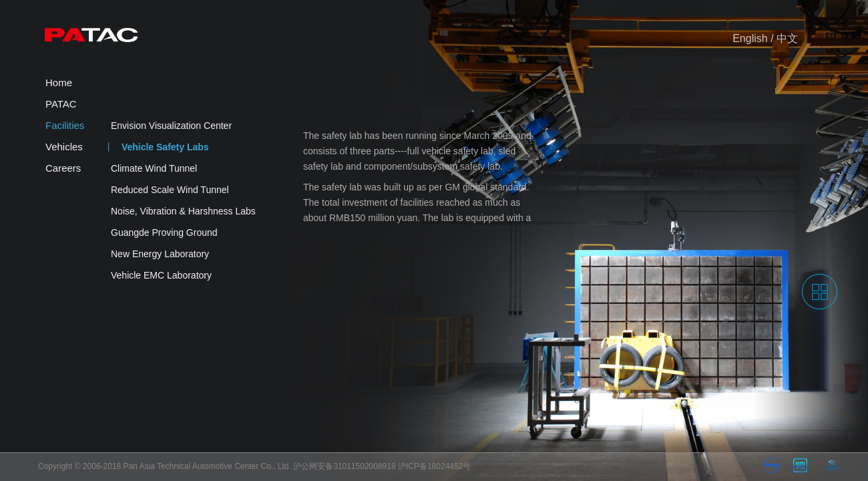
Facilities (65, 125)
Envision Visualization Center (171, 126)
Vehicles (64, 147)
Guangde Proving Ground (164, 232)
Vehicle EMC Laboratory (161, 275)
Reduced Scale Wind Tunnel (170, 190)
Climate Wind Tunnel (154, 168)
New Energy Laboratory (160, 254)
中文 (787, 38)
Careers (63, 168)
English (750, 38)
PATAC (61, 104)
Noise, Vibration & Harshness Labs (183, 211)
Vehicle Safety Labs (165, 147)
